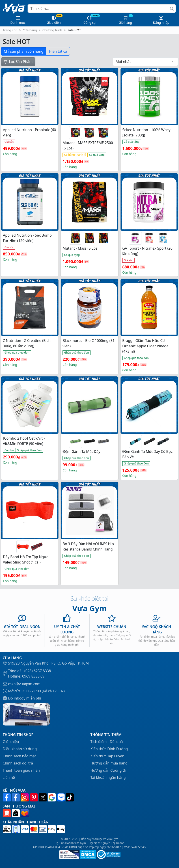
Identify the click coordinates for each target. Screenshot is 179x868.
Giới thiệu (11, 742)
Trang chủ (10, 30)
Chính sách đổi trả (18, 763)
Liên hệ (9, 777)
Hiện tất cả (58, 51)
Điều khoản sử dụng (20, 749)
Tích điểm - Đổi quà (107, 742)
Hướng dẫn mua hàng (109, 763)
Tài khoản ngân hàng (108, 777)
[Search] (102, 9)
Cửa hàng (30, 30)
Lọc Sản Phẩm (18, 62)
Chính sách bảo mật (19, 756)
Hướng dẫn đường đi (108, 770)
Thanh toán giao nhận (21, 770)
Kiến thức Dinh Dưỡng (109, 749)
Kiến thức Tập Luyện (107, 756)
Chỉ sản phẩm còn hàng (24, 51)
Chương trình (52, 30)
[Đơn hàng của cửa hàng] (145, 62)
